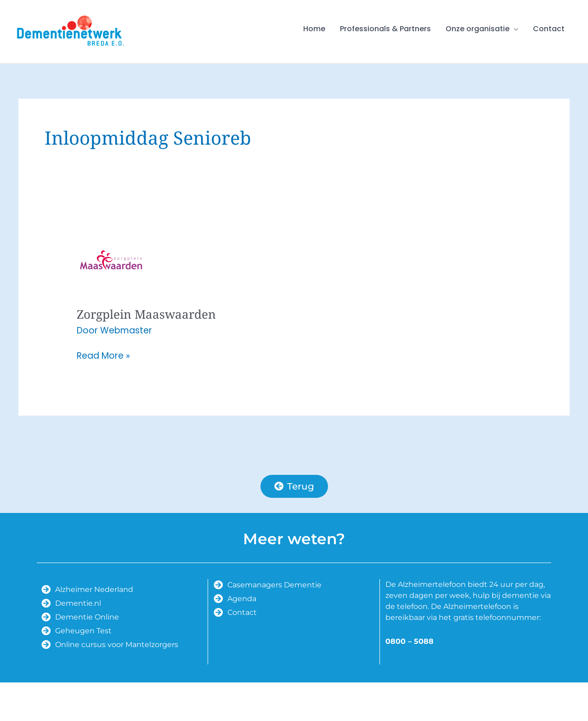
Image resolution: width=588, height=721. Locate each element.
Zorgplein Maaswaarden (146, 314)
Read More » (103, 356)
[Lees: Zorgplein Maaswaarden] (111, 259)
